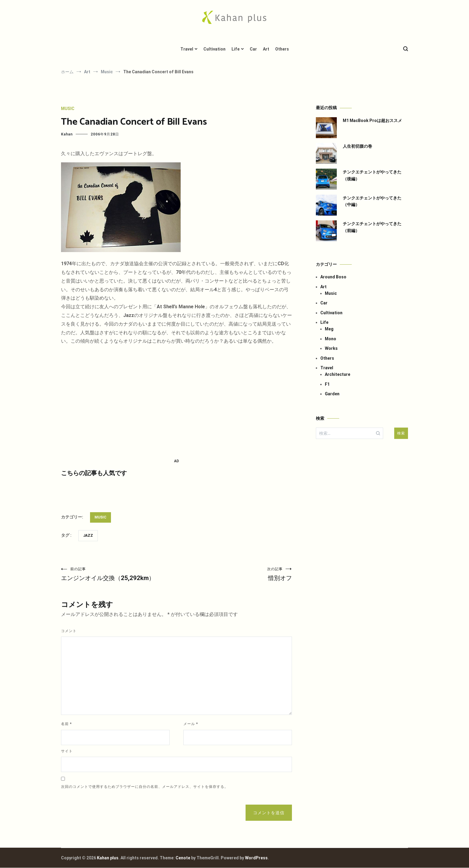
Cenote (183, 858)
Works (331, 348)
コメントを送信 (269, 813)
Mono (331, 339)
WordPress (256, 858)
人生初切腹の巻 (357, 146)
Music (68, 109)
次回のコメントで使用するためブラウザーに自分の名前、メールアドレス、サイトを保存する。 (145, 787)
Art (266, 49)
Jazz (88, 536)
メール (191, 724)
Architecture (338, 374)
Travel (187, 49)
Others (282, 49)
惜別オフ (234, 574)
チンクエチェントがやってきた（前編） (372, 227)
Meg (329, 329)
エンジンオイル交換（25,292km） (119, 574)
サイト (67, 751)
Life (236, 49)
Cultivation (214, 49)
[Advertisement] (176, 402)
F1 (327, 384)
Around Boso (333, 277)
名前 (66, 724)
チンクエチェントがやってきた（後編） (372, 175)
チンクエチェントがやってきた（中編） (372, 201)
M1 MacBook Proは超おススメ (372, 120)
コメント (69, 631)
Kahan (67, 134)
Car (253, 49)
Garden (332, 394)
